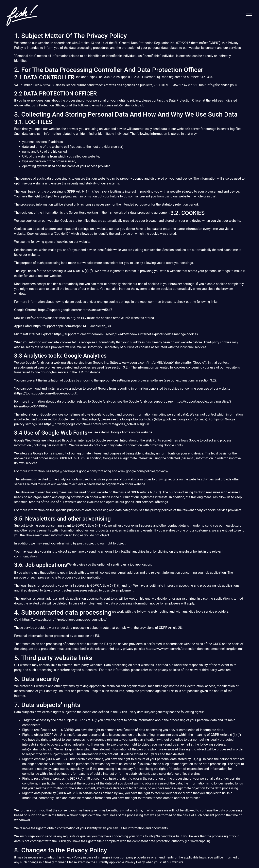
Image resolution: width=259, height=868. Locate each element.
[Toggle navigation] (249, 15)
